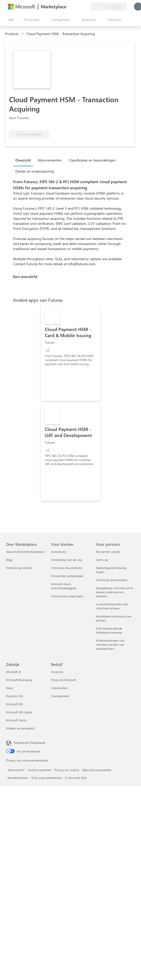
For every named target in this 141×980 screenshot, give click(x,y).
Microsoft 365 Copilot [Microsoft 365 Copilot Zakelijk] (19, 712)
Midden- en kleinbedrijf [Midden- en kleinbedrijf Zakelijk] (20, 728)
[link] (70, 353)
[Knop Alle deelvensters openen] (10, 20)
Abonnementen (50, 160)
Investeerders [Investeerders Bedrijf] (59, 688)
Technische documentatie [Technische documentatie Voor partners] (112, 580)
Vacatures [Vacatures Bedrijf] (57, 672)
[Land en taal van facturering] (109, 7)
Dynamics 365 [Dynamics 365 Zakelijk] (15, 696)
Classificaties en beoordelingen (92, 160)
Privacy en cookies (67, 770)
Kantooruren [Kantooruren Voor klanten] (59, 552)
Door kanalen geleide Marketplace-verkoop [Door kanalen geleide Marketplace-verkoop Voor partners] (109, 630)
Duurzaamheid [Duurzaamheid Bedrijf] (60, 696)
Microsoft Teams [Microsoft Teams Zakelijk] (16, 720)
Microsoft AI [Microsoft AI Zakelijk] (13, 672)
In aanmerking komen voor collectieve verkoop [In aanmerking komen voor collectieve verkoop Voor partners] (112, 606)
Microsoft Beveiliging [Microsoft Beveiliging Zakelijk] (19, 680)
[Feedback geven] (68, 7)
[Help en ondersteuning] (75, 7)
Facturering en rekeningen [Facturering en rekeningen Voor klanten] (67, 596)
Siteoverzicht (16, 770)
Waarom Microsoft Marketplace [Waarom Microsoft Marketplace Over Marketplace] (25, 552)
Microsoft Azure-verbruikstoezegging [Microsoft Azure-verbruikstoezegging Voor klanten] (63, 586)
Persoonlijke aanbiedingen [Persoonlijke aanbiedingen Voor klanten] (67, 576)
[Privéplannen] (87, 7)
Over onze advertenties (47, 778)
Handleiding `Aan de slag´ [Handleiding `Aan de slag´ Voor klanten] (67, 560)
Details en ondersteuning (35, 171)
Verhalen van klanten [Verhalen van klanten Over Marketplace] (19, 568)
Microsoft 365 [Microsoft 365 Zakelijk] (14, 704)
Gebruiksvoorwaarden (97, 770)
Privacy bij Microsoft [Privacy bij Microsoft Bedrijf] (63, 680)
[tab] (24, 160)
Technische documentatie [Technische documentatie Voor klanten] (67, 568)
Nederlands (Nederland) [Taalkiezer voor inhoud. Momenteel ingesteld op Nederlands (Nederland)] (29, 743)
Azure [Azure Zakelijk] (10, 688)
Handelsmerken (18, 778)
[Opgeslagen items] (81, 7)
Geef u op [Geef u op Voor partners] (102, 560)
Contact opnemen (40, 770)
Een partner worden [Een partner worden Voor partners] (108, 552)
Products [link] (12, 34)
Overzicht (23, 160)
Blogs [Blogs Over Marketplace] (9, 560)
